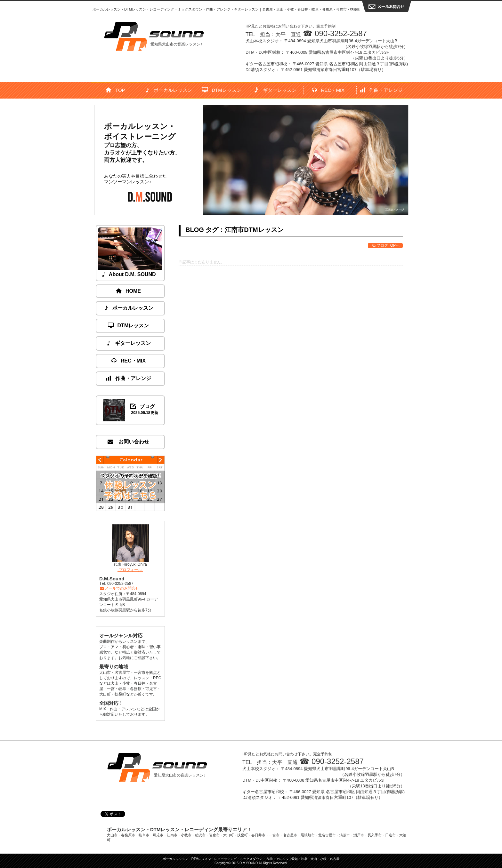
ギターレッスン (275, 90)
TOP (116, 90)
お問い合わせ (129, 442)
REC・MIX (328, 90)
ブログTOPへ (385, 245)
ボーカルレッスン (169, 90)
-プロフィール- (130, 570)
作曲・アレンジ (382, 90)
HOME (129, 291)
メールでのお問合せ (119, 588)
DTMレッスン (222, 90)
